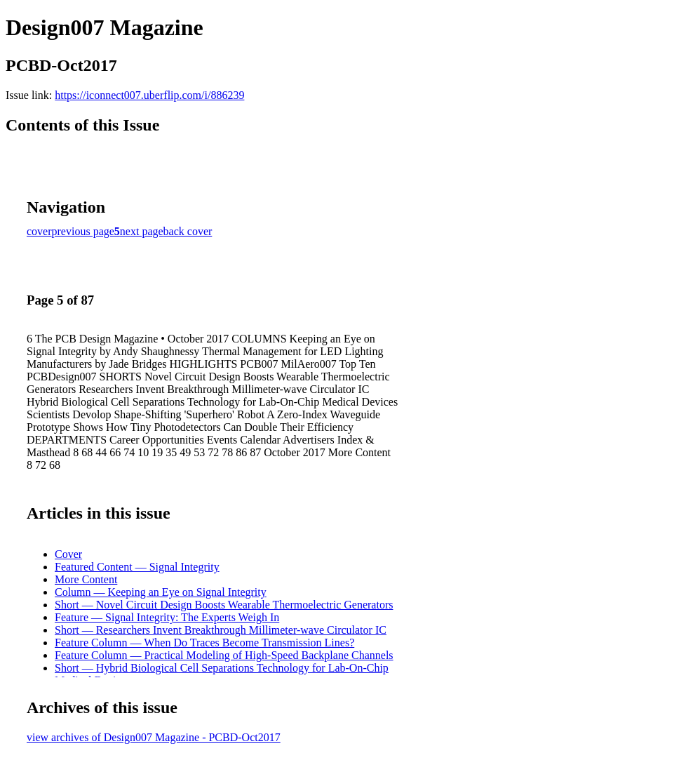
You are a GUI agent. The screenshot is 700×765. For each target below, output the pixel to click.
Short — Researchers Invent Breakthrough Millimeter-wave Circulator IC (221, 630)
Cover (68, 554)
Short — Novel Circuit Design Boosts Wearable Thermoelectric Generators (224, 605)
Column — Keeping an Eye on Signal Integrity (161, 592)
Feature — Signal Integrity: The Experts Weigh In (167, 617)
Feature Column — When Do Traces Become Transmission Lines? (204, 643)
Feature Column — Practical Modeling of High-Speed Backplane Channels (224, 655)
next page (142, 231)
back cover (188, 231)
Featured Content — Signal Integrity (137, 567)
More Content (86, 579)
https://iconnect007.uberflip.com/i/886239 (149, 95)
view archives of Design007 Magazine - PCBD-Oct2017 (154, 737)
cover (39, 231)
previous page (83, 231)
